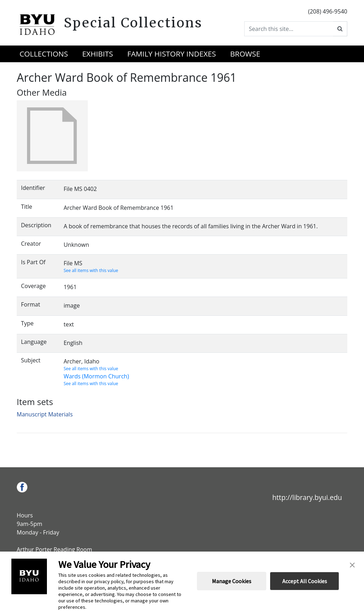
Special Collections (133, 23)
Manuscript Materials (45, 414)
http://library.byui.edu (307, 497)
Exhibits (98, 54)
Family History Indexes (172, 54)
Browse (245, 54)
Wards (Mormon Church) (96, 376)
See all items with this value (91, 270)
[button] (352, 564)
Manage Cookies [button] (232, 581)
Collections (44, 54)
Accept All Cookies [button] (305, 581)
